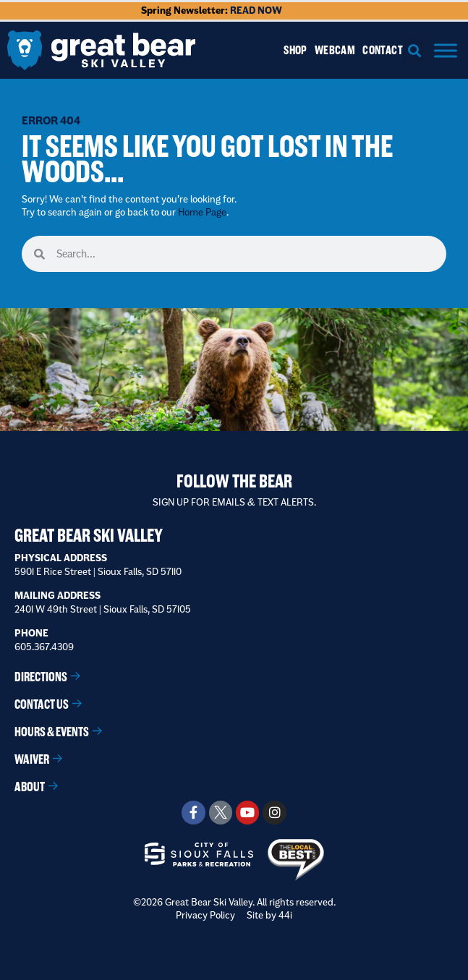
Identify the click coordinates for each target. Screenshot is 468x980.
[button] (415, 50)
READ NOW (256, 10)
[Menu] (446, 50)
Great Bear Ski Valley (89, 536)
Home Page (202, 212)
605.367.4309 (44, 647)
